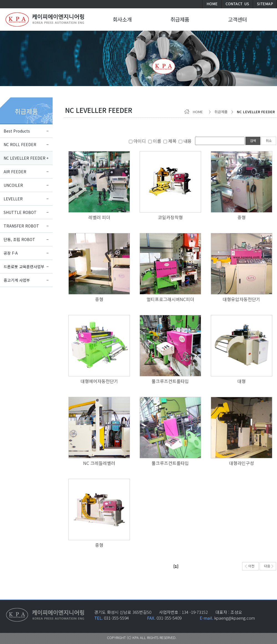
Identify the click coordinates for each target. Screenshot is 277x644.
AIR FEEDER (15, 172)
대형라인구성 (242, 463)
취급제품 (26, 111)
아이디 (137, 141)
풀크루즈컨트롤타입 (170, 381)
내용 (185, 141)
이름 (155, 141)
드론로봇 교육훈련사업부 (24, 267)
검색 (253, 140)
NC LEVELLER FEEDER (25, 158)
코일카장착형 (170, 217)
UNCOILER (13, 185)
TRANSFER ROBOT (21, 226)
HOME (195, 112)
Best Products (17, 131)
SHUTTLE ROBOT (20, 212)
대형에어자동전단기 (99, 381)
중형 (242, 217)
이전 (250, 566)
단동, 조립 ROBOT (19, 239)
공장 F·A (11, 253)
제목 (170, 141)
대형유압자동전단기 (241, 299)
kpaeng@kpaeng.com (235, 618)
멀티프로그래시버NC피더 (170, 299)
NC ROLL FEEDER (20, 144)
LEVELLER (13, 199)
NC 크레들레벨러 (99, 463)
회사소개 (122, 19)
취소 (269, 140)
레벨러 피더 (99, 217)
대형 (242, 381)
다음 (269, 566)
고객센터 (237, 19)
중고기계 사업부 (17, 280)
